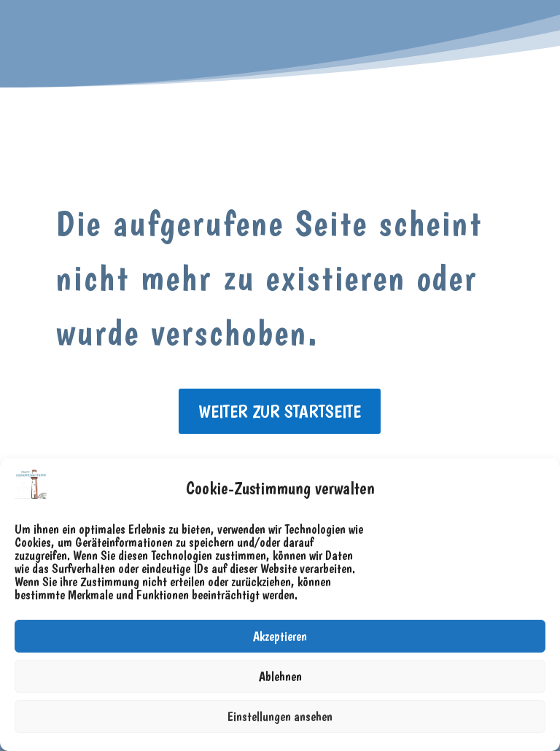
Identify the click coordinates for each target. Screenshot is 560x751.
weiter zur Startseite (280, 411)
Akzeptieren (280, 636)
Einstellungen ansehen (280, 716)
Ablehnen (280, 676)
